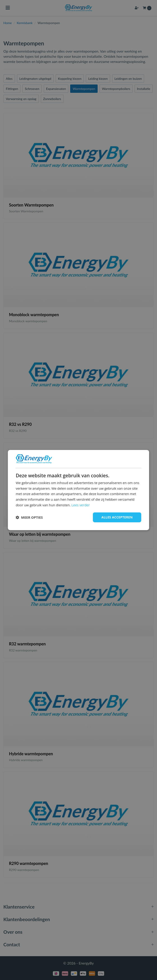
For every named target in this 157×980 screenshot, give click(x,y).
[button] (29, 517)
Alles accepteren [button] (117, 517)
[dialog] (78, 490)
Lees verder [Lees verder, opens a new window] (81, 505)
